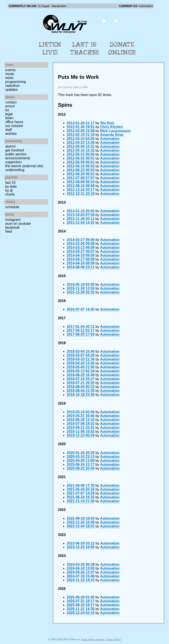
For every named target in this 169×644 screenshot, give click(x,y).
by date (11, 186)
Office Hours (14, 122)
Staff (9, 130)
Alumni (10, 146)
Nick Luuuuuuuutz (115, 131)
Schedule (12, 207)
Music (10, 74)
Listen (9, 118)
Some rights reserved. (93, 639)
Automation (110, 139)
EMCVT (10, 106)
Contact (11, 102)
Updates (11, 90)
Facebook (12, 228)
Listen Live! (50, 48)
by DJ (9, 190)
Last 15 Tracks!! (84, 48)
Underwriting (15, 170)
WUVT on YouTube (18, 224)
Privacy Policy (113, 639)
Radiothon (13, 86)
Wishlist (11, 134)
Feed (9, 231)
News (9, 78)
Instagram (13, 220)
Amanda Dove (112, 135)
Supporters (14, 162)
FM (7, 110)
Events (10, 70)
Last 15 (10, 183)
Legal (9, 114)
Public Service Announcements (18, 156)
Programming (16, 82)
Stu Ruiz (107, 123)
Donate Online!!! (122, 48)
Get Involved (15, 150)
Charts (10, 194)
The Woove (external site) (24, 166)
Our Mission (14, 126)
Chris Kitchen (112, 127)
